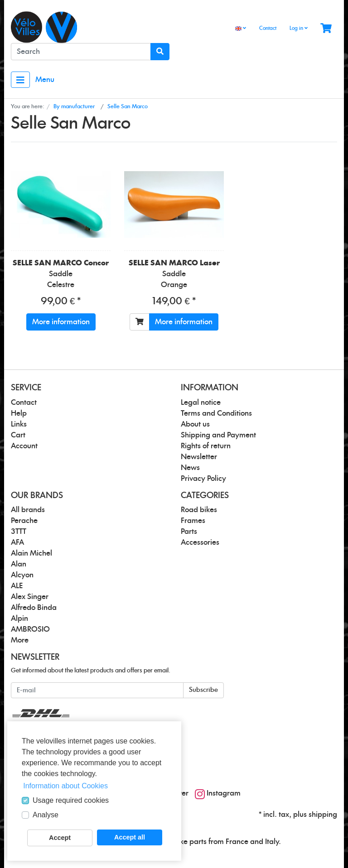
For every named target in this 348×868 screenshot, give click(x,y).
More (20, 640)
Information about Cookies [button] (65, 786)
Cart (18, 435)
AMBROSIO (30, 629)
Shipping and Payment (218, 435)
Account (24, 446)
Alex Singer (30, 597)
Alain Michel (31, 553)
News (190, 468)
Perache (24, 521)
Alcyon (22, 575)
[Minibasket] (326, 29)
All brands (28, 510)
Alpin (19, 619)
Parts (189, 532)
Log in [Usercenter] (299, 28)
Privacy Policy (203, 479)
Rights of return (206, 446)
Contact (268, 28)
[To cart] (140, 322)
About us (195, 424)
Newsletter (199, 457)
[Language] (241, 29)
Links (19, 424)
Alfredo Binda (34, 608)
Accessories (200, 542)
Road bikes (199, 510)
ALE (17, 586)
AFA (17, 542)
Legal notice (201, 403)
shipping (323, 815)
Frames (193, 521)
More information (61, 322)
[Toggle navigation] (20, 80)
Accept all (130, 837)
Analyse (46, 815)
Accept (60, 838)
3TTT (19, 532)
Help (19, 413)
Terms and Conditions (216, 413)
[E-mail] (97, 690)
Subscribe (203, 690)
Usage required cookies (71, 800)
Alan (19, 564)
